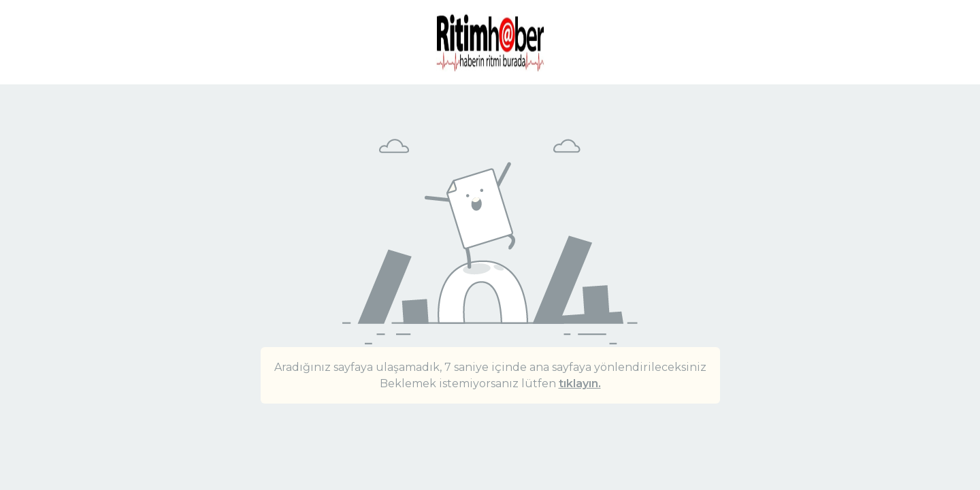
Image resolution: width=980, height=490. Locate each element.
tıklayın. (580, 383)
